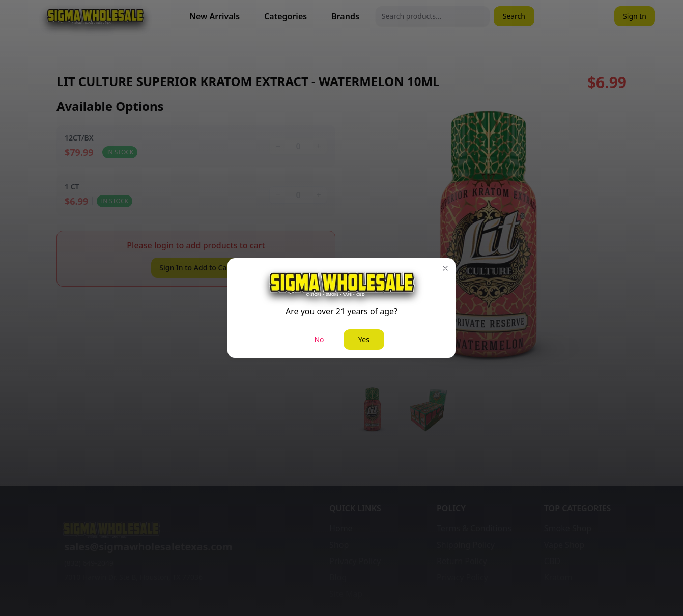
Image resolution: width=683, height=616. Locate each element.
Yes (364, 339)
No (319, 339)
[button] (445, 268)
